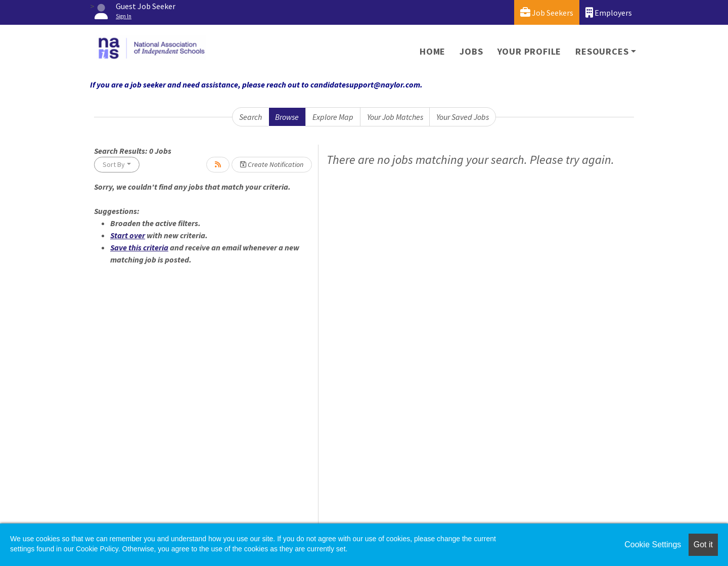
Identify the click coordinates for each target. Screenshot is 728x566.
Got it (703, 545)
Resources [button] (602, 51)
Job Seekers (547, 12)
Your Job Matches (395, 117)
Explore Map (333, 117)
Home (433, 51)
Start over (128, 235)
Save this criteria (139, 247)
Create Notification (272, 164)
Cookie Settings (653, 545)
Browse (287, 117)
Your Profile (530, 51)
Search (251, 117)
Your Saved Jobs (463, 117)
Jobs (471, 51)
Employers (609, 12)
